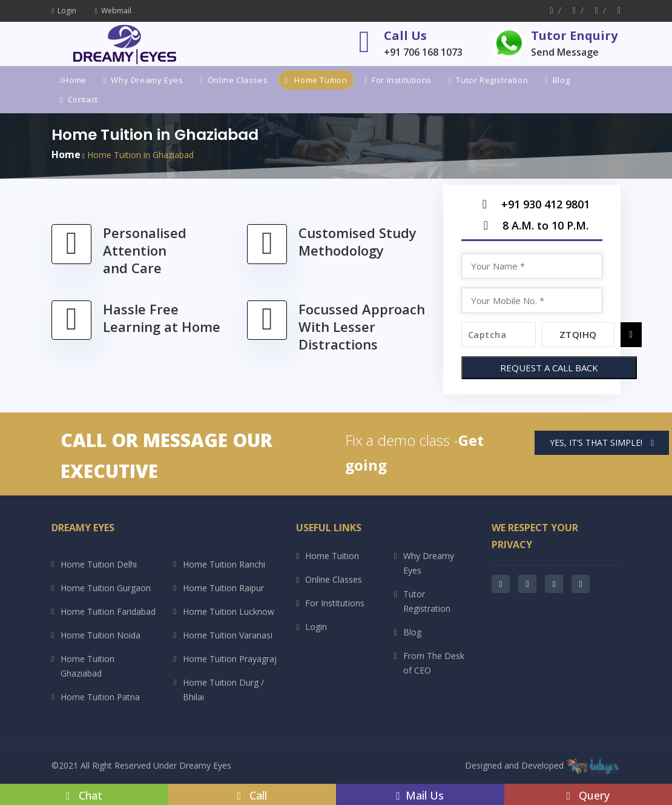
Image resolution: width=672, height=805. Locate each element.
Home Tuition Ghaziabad (87, 666)
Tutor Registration (488, 80)
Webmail (113, 11)
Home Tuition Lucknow (229, 611)
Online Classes (234, 80)
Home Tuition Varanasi (228, 635)
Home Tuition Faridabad (108, 611)
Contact (79, 99)
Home (73, 80)
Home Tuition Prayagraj (230, 659)
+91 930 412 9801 (532, 207)
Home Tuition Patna (100, 697)
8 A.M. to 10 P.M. (532, 229)
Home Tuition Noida (100, 635)
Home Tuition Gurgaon (106, 588)
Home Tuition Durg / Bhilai (223, 690)
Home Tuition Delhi (99, 564)
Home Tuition (316, 80)
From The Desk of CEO (434, 663)
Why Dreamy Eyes (143, 80)
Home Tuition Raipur (223, 588)
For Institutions (398, 80)
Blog (557, 80)
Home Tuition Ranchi (224, 564)
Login (64, 11)
